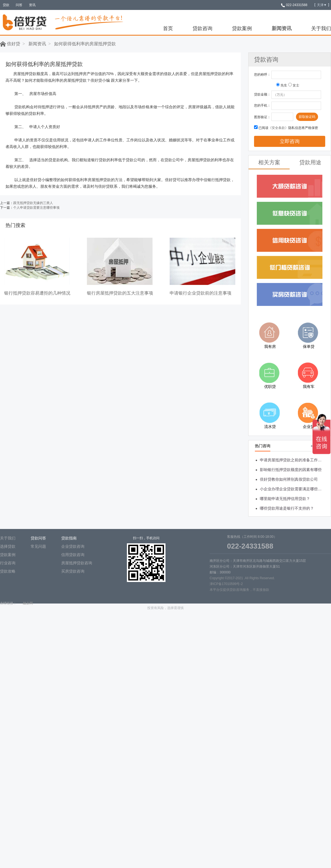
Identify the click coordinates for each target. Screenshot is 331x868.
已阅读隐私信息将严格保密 (288, 128)
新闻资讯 (282, 28)
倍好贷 (10, 44)
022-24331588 (294, 5)
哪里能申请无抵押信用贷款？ (285, 499)
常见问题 (38, 546)
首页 (168, 28)
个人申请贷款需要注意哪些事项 (36, 208)
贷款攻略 (8, 571)
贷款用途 (310, 162)
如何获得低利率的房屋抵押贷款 (85, 44)
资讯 (32, 5)
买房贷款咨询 (73, 571)
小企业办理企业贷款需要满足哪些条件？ (292, 489)
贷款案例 (242, 28)
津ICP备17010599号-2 (226, 584)
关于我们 (321, 28)
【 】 (322, 5)
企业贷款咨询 (73, 546)
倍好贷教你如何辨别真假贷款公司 (289, 479)
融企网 (28, 603)
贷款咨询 (202, 28)
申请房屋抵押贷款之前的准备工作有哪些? (292, 460)
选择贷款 (8, 546)
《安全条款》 (278, 128)
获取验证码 (307, 117)
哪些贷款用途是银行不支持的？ (287, 508)
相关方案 (269, 162)
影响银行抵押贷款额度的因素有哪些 (291, 470)
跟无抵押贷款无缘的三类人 (33, 203)
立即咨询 (290, 141)
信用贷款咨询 (73, 555)
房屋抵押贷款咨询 (77, 563)
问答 (19, 5)
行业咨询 (8, 563)
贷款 (6, 5)
